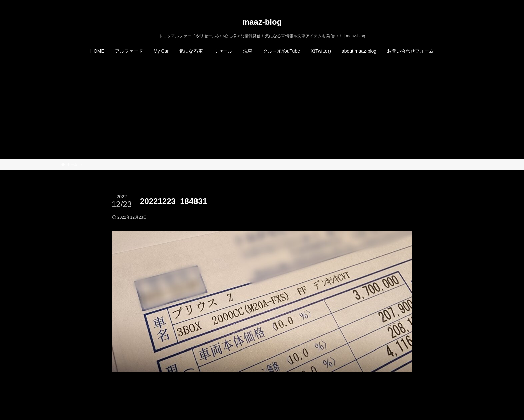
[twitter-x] (432, 4)
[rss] (449, 4)
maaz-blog (262, 22)
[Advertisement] (262, 109)
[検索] (458, 4)
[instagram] (441, 4)
